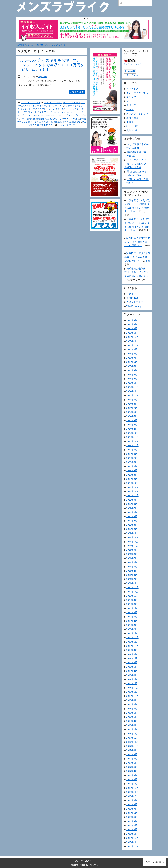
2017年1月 (132, 784)
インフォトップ (28, 109)
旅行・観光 (132, 118)
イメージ (44, 106)
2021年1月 (132, 583)
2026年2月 (132, 328)
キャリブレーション (45, 109)
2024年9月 (132, 400)
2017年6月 (132, 763)
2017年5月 (132, 767)
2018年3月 (132, 725)
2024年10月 (132, 395)
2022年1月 (132, 533)
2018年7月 (132, 709)
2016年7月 (132, 809)
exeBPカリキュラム (53, 103)
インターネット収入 (31, 103)
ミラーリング (61, 115)
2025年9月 (132, 349)
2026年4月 (132, 320)
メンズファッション (137, 114)
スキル (40, 112)
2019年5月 (132, 667)
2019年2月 (132, 679)
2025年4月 (132, 370)
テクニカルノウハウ (54, 112)
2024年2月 (132, 429)
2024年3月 (132, 425)
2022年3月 (132, 525)
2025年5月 (132, 366)
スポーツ (131, 105)
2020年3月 (132, 625)
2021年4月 (132, 571)
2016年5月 (132, 817)
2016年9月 (132, 800)
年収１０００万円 (71, 119)
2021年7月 (132, 558)
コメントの (135, 302)
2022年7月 (132, 508)
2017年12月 (132, 738)
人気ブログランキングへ (133, 64)
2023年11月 (132, 441)
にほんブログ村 (132, 75)
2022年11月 (132, 491)
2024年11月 (132, 391)
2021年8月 (132, 554)
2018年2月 (132, 729)
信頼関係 (31, 119)
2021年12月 (132, 537)
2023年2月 (132, 479)
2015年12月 (132, 838)
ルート (23, 119)
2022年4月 (132, 521)
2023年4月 (132, 470)
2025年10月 (132, 345)
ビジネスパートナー (34, 115)
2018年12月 (132, 688)
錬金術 (40, 125)
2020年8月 (132, 604)
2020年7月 (132, 608)
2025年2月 (132, 379)
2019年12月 (132, 637)
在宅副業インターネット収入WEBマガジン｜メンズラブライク (41, 45)
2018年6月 (132, 713)
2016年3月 (132, 825)
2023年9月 (132, 450)
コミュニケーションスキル (68, 109)
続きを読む (77, 92)
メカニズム (74, 115)
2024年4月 (132, 420)
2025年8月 (132, 354)
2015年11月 (132, 842)
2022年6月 (132, 512)
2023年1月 (132, 483)
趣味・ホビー (134, 130)
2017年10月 (132, 746)
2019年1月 (132, 683)
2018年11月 (132, 692)
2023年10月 (132, 445)
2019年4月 (132, 671)
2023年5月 (132, 466)
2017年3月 (132, 775)
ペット (130, 109)
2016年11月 (132, 792)
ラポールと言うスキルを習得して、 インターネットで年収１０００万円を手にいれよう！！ (51, 65)
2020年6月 (132, 612)
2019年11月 (132, 642)
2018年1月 (132, 734)
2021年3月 (132, 575)
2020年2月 (132, 629)
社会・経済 (132, 126)
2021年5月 (132, 567)
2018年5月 (132, 717)
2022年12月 (132, 487)
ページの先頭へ (156, 862)
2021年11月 (132, 542)
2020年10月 (132, 596)
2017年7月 (132, 759)
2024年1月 (132, 433)
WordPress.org (134, 306)
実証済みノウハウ (53, 119)
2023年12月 (132, 437)
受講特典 (40, 119)
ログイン (131, 294)
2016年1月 (132, 834)
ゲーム (130, 101)
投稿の (132, 298)
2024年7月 (132, 408)
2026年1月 (132, 333)
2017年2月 (132, 779)
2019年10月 (132, 646)
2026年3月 (132, 324)
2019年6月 (132, 662)
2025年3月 (132, 375)
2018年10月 (132, 696)
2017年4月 (132, 771)
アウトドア (132, 89)
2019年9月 (132, 650)
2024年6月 (132, 412)
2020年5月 (132, 617)
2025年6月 (132, 362)
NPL (78, 103)
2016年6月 (132, 813)
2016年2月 (132, 829)
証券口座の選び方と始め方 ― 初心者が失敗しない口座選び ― (137, 242)
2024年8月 (132, 404)
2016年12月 (132, 788)
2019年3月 (132, 675)
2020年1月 (132, 633)
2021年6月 (132, 562)
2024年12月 (132, 387)
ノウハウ (68, 112)
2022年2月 (132, 529)
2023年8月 (132, 454)
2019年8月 (132, 654)
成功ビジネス (35, 122)
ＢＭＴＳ (48, 125)
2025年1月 (132, 383)
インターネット (56, 106)
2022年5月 (132, 516)
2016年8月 (132, 804)
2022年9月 (132, 500)
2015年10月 (132, 846)
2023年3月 (132, 475)
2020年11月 (132, 592)
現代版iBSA (56, 122)
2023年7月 (132, 458)
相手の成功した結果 (72, 122)
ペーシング (49, 115)
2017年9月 (132, 750)
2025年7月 (132, 358)
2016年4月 (132, 821)
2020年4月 (132, 621)
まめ (148, 261)
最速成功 (46, 122)
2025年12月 (132, 337)
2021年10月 (132, 546)
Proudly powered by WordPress (84, 865)
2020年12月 (132, 587)
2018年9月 (132, 700)
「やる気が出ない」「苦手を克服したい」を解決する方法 (136, 164)
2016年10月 (132, 796)
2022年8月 (132, 504)
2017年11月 (132, 742)
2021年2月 (132, 579)
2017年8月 (132, 754)
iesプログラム (69, 103)
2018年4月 (132, 721)
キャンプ (131, 97)
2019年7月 (132, 658)
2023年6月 (132, 462)
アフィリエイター (30, 106)
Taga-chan (42, 77)
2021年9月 (132, 550)
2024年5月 (132, 416)
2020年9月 (132, 600)
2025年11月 (132, 341)
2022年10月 (132, 495)
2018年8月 (132, 704)
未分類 (130, 122)
